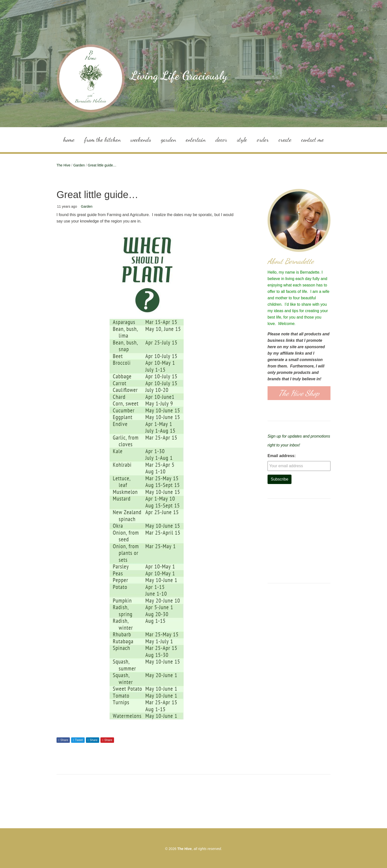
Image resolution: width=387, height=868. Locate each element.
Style (242, 140)
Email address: (282, 456)
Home (69, 140)
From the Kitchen (103, 140)
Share (64, 740)
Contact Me (313, 140)
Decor (221, 140)
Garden (168, 140)
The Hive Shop (299, 393)
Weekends (141, 140)
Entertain (196, 140)
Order (263, 140)
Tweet (79, 740)
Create (285, 140)
